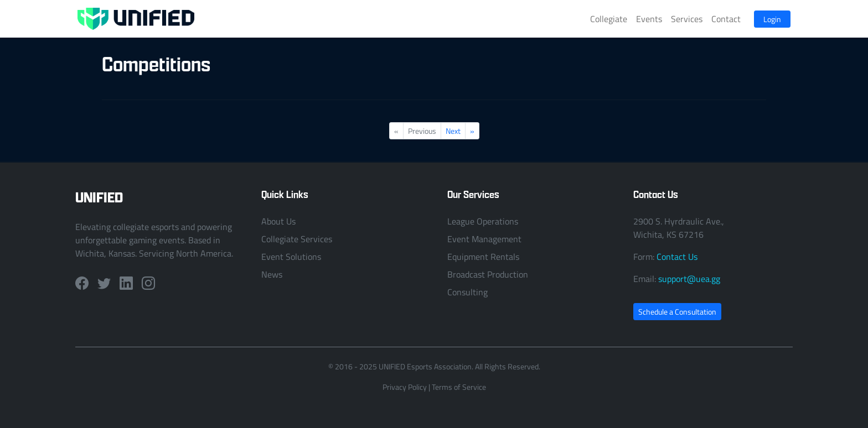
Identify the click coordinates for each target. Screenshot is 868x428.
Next (453, 131)
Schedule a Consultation (677, 312)
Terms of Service (459, 387)
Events (649, 19)
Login (772, 19)
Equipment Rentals (483, 257)
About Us (278, 221)
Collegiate (609, 19)
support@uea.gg (689, 279)
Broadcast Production (488, 274)
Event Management (484, 239)
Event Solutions (291, 257)
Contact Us (677, 257)
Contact (726, 19)
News (272, 274)
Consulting (467, 292)
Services (687, 19)
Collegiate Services (297, 239)
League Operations (483, 221)
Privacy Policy (405, 387)
